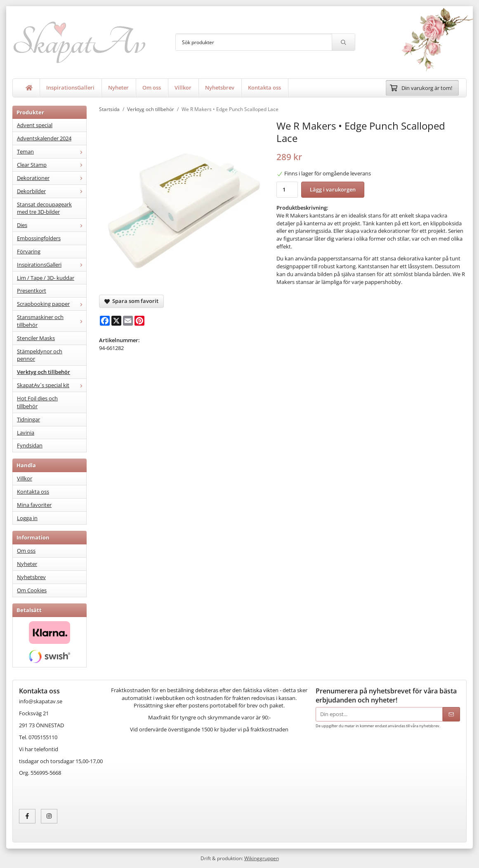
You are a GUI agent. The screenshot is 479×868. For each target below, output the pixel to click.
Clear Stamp (52, 165)
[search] (343, 42)
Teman (52, 151)
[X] (116, 321)
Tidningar (28, 419)
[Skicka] (451, 714)
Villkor (183, 88)
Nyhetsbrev (220, 88)
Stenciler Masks (36, 338)
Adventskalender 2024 (44, 138)
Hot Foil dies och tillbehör (37, 402)
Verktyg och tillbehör (44, 372)
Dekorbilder (52, 191)
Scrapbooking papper (52, 304)
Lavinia (26, 433)
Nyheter (118, 88)
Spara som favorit (131, 301)
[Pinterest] (139, 321)
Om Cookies (32, 590)
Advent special (35, 125)
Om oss (152, 88)
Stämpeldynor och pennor (40, 355)
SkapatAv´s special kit (52, 385)
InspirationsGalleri (70, 88)
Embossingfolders (39, 238)
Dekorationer (52, 178)
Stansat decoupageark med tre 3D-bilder (44, 208)
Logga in (27, 518)
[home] (29, 88)
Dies (52, 225)
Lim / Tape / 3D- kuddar (46, 278)
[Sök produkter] (254, 42)
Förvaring (29, 251)
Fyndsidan (30, 445)
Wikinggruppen (262, 858)
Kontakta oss (264, 88)
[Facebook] (105, 321)
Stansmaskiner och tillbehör (52, 321)
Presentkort (32, 291)
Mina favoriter (34, 505)
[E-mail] (128, 321)
